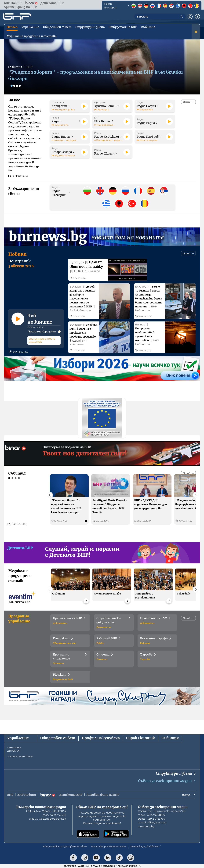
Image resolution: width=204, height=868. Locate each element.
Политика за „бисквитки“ (145, 846)
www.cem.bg (146, 826)
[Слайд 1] (12, 86)
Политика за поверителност (108, 846)
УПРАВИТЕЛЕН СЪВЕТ (20, 756)
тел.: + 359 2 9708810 (151, 815)
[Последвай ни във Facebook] (73, 858)
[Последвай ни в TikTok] (119, 858)
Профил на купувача (101, 737)
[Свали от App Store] (88, 834)
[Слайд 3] (18, 86)
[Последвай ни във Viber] (131, 858)
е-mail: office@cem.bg (152, 823)
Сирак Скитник (141, 737)
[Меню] (196, 32)
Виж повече (18, 176)
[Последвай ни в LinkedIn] (108, 858)
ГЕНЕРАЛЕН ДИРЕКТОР (14, 748)
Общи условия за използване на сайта (65, 846)
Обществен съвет (58, 737)
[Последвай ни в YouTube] (96, 858)
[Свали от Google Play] (116, 834)
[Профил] (197, 17)
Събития (170, 737)
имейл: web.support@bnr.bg (48, 819)
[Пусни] (84, 106)
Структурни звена (176, 773)
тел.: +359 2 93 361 (54, 815)
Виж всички (19, 366)
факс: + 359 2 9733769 (151, 819)
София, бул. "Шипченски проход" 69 (162, 811)
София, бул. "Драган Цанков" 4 (46, 811)
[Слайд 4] (21, 86)
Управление (18, 737)
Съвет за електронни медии (167, 780)
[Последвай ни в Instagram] (85, 858)
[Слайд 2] (15, 86)
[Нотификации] (190, 17)
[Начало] (17, 17)
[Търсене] (182, 17)
